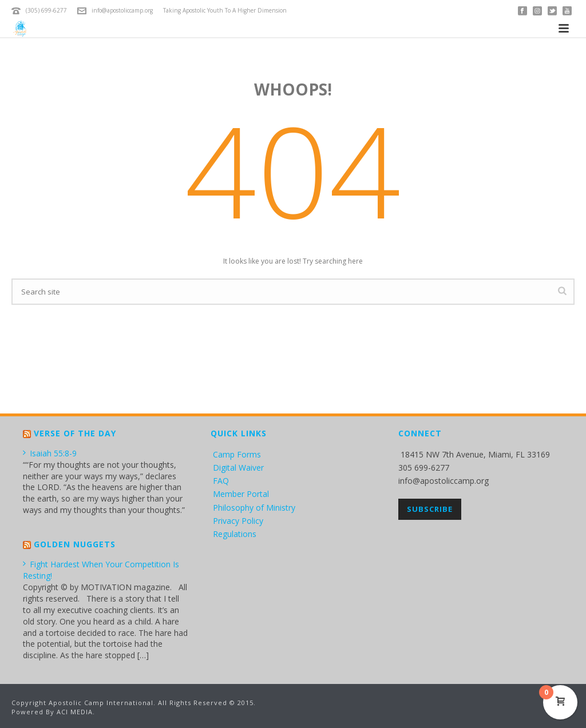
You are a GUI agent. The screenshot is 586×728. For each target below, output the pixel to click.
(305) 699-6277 (46, 10)
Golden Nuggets (75, 544)
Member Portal (241, 494)
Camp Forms (237, 454)
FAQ (221, 481)
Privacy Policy (238, 521)
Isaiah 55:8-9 (50, 453)
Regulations (235, 534)
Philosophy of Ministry (254, 508)
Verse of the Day (75, 433)
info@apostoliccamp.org (122, 10)
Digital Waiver (238, 468)
